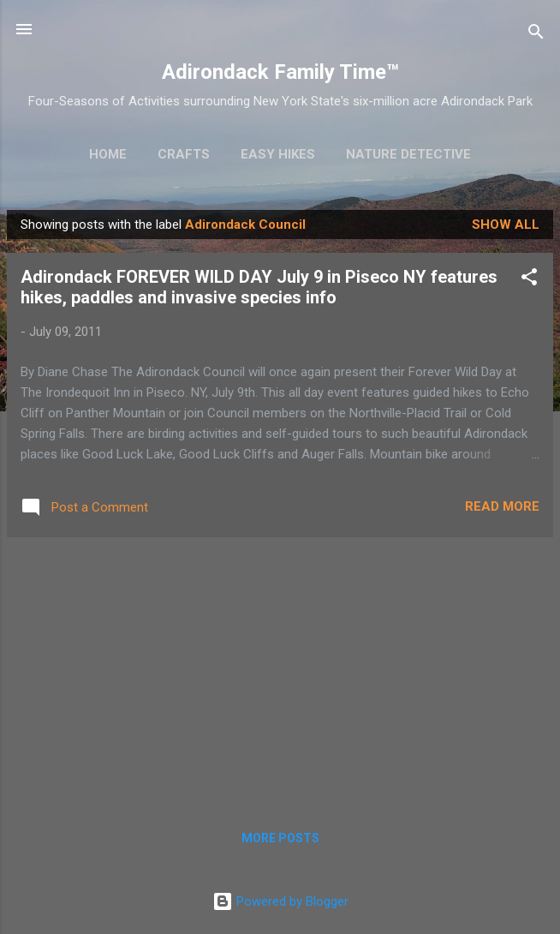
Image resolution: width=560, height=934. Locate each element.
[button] (529, 280)
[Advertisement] (280, 671)
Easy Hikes (278, 154)
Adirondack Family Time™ (280, 72)
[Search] (536, 35)
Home (108, 154)
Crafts (184, 154)
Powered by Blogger (280, 901)
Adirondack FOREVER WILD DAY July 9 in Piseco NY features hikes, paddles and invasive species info (259, 287)
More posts (280, 838)
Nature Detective (408, 154)
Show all (506, 225)
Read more (502, 506)
